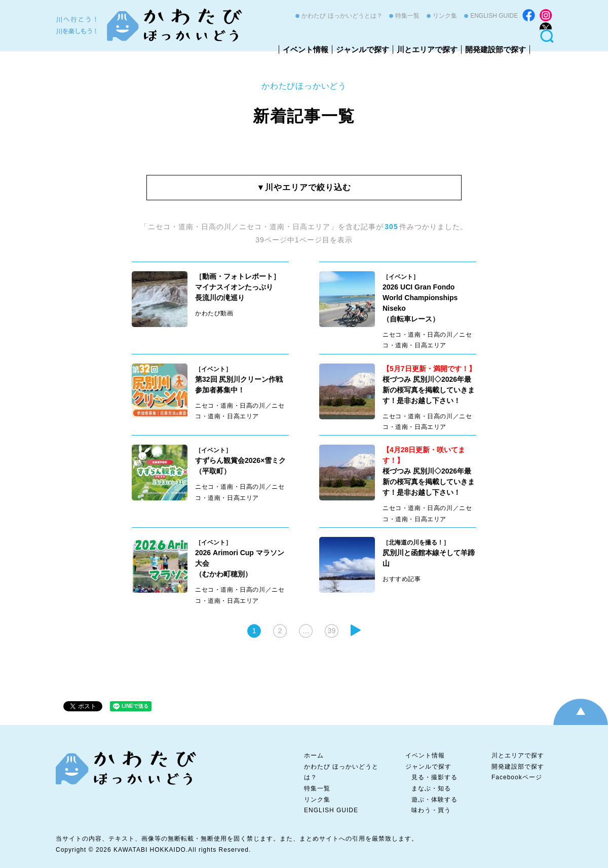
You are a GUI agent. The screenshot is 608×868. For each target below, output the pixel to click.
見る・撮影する (434, 777)
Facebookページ (517, 777)
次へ (356, 630)
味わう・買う (431, 810)
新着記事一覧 (304, 116)
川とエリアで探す (427, 49)
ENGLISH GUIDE (494, 16)
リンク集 (445, 16)
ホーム (314, 755)
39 (332, 631)
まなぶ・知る (431, 788)
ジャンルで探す (363, 49)
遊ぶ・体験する (434, 800)
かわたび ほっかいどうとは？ (342, 16)
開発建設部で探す (496, 49)
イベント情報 (306, 49)
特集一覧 (407, 16)
